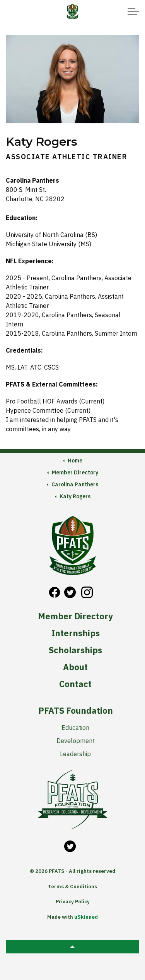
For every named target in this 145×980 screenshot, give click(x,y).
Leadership (75, 754)
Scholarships (75, 650)
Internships (76, 633)
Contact (75, 684)
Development (76, 741)
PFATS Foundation (76, 711)
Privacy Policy (73, 902)
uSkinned (86, 917)
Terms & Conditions (72, 887)
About (75, 667)
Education (75, 728)
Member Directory (75, 616)
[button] (72, 947)
